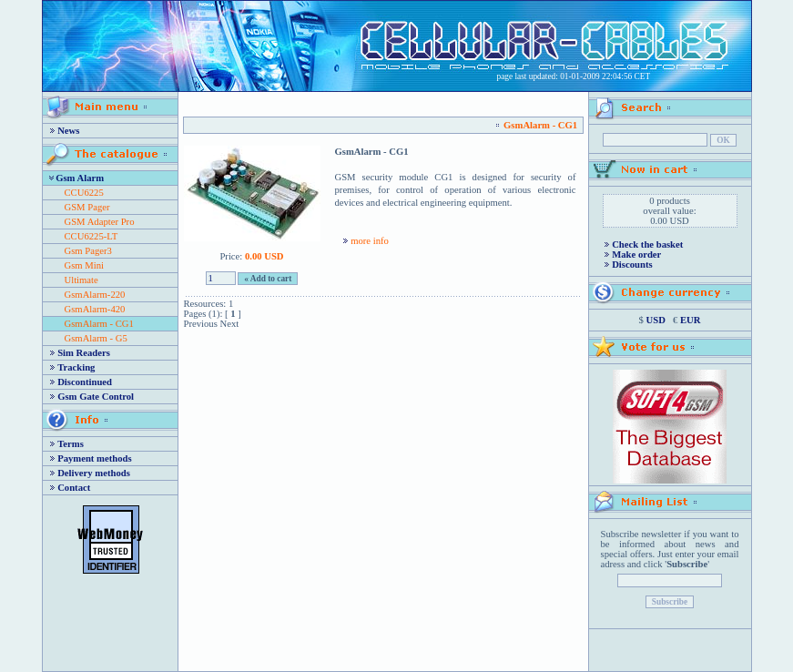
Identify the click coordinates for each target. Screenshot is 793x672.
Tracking (76, 367)
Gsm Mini (85, 265)
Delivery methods (94, 473)
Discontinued (85, 382)
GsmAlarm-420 (95, 309)
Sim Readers (84, 353)
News (68, 131)
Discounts (632, 265)
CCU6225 (84, 193)
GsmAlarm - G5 (96, 338)
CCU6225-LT (91, 236)
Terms (71, 444)
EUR (691, 320)
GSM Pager (87, 207)
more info (370, 241)
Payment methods (94, 458)
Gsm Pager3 (88, 251)
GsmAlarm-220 (95, 295)
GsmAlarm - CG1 (99, 324)
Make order (636, 255)
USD (656, 320)
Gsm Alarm (80, 178)
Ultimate (81, 280)
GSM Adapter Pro (100, 222)
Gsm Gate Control (96, 397)
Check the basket (647, 244)
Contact (74, 488)
